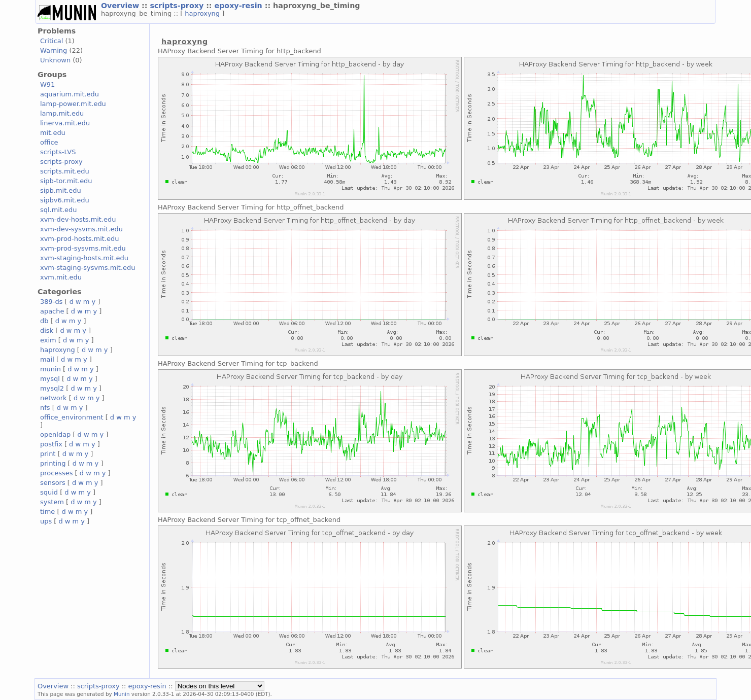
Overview (121, 6)
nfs (45, 408)
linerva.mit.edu (65, 123)
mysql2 (52, 388)
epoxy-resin (240, 6)
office (49, 142)
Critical (52, 41)
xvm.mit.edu (61, 277)
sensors (53, 483)
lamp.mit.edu (62, 113)
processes (57, 473)
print (48, 454)
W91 (47, 84)
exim (48, 340)
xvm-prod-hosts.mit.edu (79, 239)
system (52, 502)
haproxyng (203, 13)
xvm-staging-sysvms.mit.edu (88, 268)
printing (53, 463)
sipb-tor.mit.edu (66, 181)
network (54, 398)
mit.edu (53, 133)
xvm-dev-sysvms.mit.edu (81, 229)
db (44, 321)
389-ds (51, 302)
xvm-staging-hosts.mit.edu (84, 258)
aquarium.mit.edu (70, 94)
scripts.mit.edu (65, 171)
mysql (50, 379)
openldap (55, 434)
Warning (54, 50)
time (47, 512)
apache (52, 311)
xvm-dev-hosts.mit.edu (78, 219)
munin (50, 369)
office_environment (72, 417)
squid (49, 492)
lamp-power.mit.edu (73, 104)
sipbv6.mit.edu (65, 200)
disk (47, 330)
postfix (51, 444)
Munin (122, 694)
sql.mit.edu (59, 210)
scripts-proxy (178, 6)
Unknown (55, 60)
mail (47, 359)
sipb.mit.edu (61, 190)
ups (46, 521)
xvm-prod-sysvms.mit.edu (83, 248)
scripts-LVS (58, 152)
